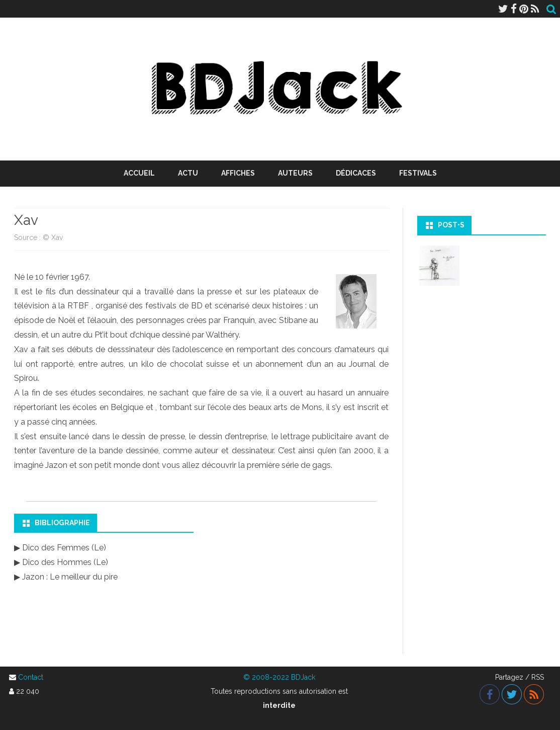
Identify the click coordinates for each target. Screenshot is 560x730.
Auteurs (295, 173)
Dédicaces (356, 173)
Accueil (139, 173)
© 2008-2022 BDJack (279, 677)
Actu (188, 173)
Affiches (238, 173)
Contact (31, 677)
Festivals (418, 173)
